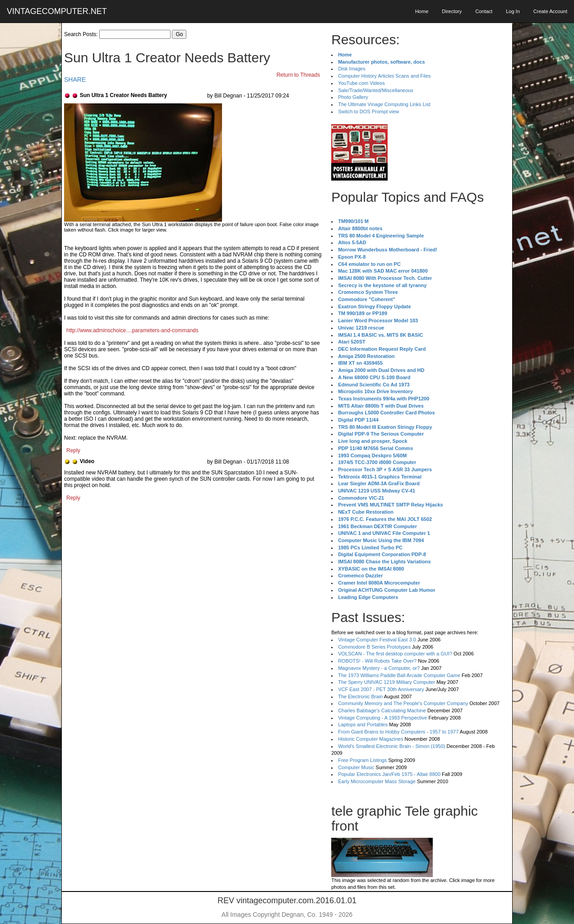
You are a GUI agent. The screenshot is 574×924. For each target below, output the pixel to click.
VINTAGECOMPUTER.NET (57, 11)
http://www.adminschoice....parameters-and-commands (132, 330)
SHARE (75, 79)
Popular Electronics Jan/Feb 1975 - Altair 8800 (389, 774)
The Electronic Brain (360, 696)
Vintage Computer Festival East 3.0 (377, 640)
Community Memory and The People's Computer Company (403, 703)
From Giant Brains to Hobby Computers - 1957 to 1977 (398, 732)
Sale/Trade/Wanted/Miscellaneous (376, 90)
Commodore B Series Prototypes (374, 647)
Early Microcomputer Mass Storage (377, 781)
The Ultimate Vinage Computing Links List (384, 104)
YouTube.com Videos (361, 83)
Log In (513, 11)
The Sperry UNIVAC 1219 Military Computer (387, 682)
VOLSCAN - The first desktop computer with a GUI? (395, 654)
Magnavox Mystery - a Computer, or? (379, 668)
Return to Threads (299, 75)
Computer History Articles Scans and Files (384, 76)
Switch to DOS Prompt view (368, 111)
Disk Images (352, 69)
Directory (452, 11)
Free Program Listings (362, 760)
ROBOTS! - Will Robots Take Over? (377, 661)
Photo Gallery (353, 97)
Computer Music (356, 767)
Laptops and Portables (363, 724)
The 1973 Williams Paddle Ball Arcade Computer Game (399, 675)
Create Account (550, 11)
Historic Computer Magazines (370, 739)
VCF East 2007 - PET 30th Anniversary (381, 689)
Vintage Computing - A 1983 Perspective (382, 718)
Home (422, 11)
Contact (484, 11)
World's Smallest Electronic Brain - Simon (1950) (391, 746)
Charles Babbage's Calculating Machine (382, 710)
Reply (73, 450)
